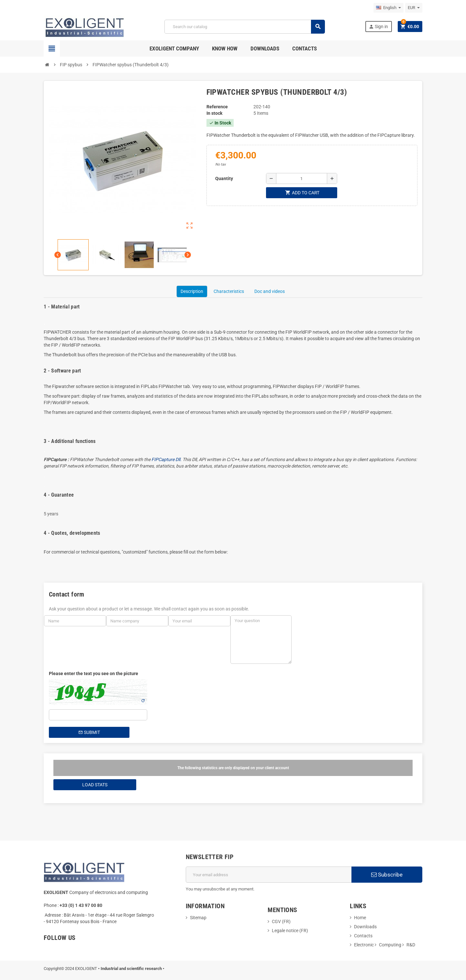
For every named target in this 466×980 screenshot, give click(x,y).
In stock (214, 113)
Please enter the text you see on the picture (94, 673)
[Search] (244, 27)
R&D (411, 945)
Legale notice (286, 931)
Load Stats (95, 785)
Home (360, 918)
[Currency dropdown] (414, 8)
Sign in (378, 27)
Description (192, 291)
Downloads (365, 927)
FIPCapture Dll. (167, 459)
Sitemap (198, 918)
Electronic (364, 945)
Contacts (363, 936)
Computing (390, 945)
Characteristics (229, 291)
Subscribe (387, 875)
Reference (217, 107)
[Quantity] (302, 178)
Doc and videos (270, 291)
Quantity (224, 178)
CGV (276, 921)
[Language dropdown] (388, 8)
